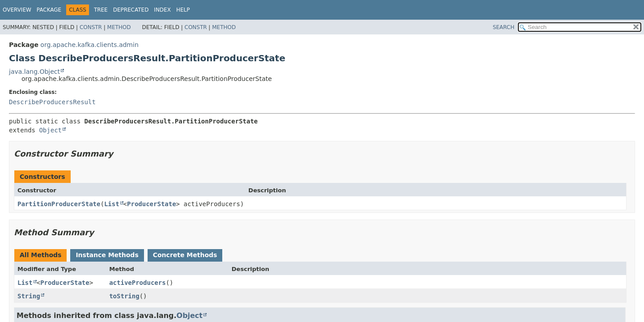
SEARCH (504, 27)
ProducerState (152, 204)
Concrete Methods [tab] (185, 255)
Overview (17, 10)
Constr (91, 27)
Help (183, 10)
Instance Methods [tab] (107, 255)
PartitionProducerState (59, 204)
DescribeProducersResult (52, 102)
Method (119, 27)
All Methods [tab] (40, 255)
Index (162, 10)
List (112, 204)
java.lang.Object (34, 72)
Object (50, 130)
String (29, 296)
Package (49, 10)
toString (124, 296)
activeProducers (137, 283)
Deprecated (131, 10)
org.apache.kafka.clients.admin (89, 45)
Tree (101, 10)
